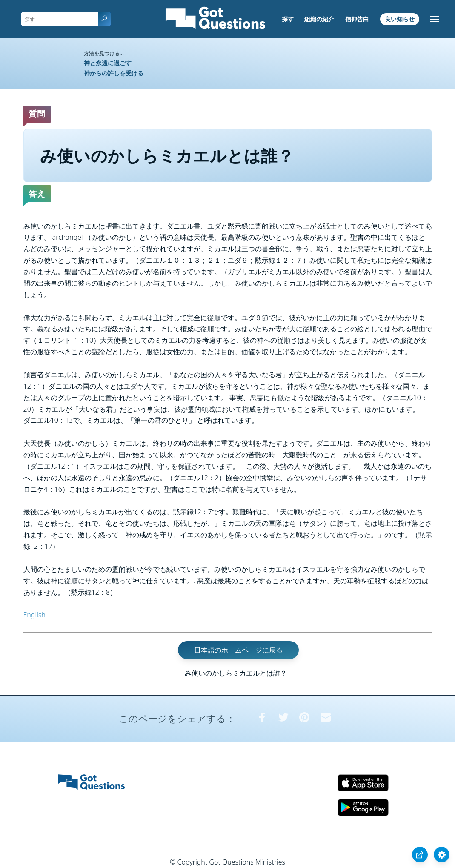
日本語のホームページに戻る (238, 650)
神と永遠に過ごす (108, 63)
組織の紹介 (319, 19)
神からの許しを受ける (114, 73)
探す (288, 19)
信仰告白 (357, 19)
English (34, 615)
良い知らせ (400, 19)
